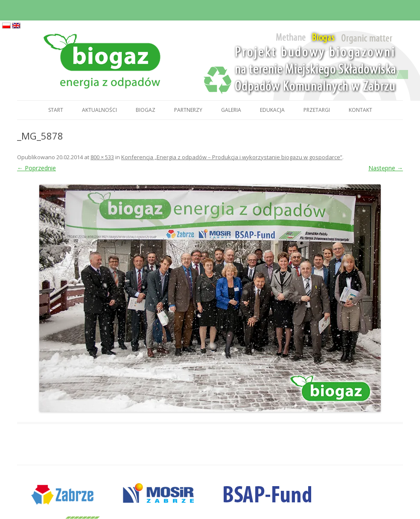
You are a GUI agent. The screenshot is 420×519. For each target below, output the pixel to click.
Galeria (231, 110)
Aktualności (99, 110)
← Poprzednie (36, 168)
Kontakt (360, 110)
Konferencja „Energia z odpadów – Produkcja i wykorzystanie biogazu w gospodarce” (232, 157)
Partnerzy (188, 110)
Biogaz (146, 110)
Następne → (386, 168)
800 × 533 (102, 157)
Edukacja (272, 110)
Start (56, 110)
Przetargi (317, 110)
